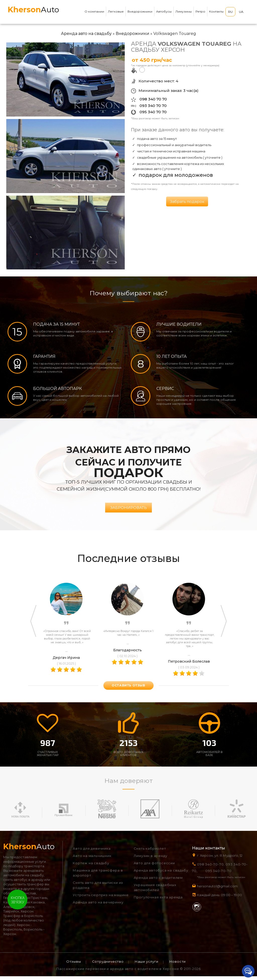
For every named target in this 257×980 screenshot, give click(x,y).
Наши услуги (147, 965)
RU (230, 12)
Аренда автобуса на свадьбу (161, 874)
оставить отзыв (128, 689)
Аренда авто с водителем (158, 881)
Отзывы (74, 965)
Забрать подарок (187, 201)
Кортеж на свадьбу (91, 867)
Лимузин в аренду (151, 859)
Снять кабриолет (150, 852)
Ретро (200, 11)
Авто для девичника (92, 852)
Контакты (216, 11)
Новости (178, 965)
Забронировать (128, 512)
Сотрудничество (108, 965)
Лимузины (184, 11)
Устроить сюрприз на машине (101, 899)
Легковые (116, 11)
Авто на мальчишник (92, 859)
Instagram (197, 911)
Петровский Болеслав (189, 665)
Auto (33, 10)
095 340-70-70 (218, 875)
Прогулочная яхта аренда (158, 901)
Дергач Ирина (66, 661)
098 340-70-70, (211, 868)
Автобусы (164, 11)
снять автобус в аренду (23, 883)
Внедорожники (140, 11)
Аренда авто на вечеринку (98, 906)
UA (241, 12)
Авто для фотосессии (154, 867)
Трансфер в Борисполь (23, 919)
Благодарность (127, 654)
